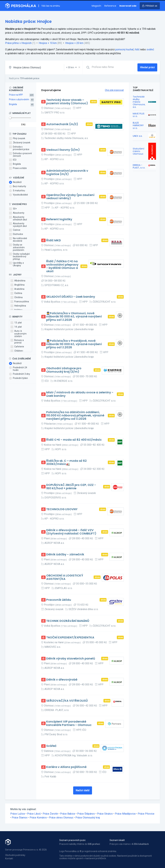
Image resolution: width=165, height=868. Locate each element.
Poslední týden (18, 378)
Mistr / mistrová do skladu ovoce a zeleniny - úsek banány (80, 394)
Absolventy (17, 213)
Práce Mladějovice (125, 814)
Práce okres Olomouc (61, 818)
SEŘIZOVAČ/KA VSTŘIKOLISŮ (67, 701)
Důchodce (16, 234)
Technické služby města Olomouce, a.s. (139, 102)
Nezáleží (15, 182)
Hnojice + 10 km (48, 43)
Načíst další (83, 790)
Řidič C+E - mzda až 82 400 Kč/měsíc (74, 440)
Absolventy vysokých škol (18, 225)
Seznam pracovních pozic (72, 840)
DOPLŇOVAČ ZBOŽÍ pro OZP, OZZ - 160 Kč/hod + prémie (71, 487)
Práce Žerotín (50, 814)
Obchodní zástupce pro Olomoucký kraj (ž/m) (64, 370)
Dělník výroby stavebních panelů (71, 659)
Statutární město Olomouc (138, 151)
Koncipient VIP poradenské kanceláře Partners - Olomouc (69, 723)
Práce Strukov (105, 814)
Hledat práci (147, 67)
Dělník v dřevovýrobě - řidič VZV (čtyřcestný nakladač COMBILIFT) (71, 532)
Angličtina (17, 285)
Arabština (17, 289)
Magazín (96, 6)
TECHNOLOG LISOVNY (62, 509)
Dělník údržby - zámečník (65, 555)
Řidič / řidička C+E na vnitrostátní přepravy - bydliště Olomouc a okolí (62, 266)
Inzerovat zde (128, 6)
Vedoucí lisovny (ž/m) (63, 150)
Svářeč (51, 746)
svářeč (150, 49)
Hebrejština (18, 306)
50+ (13, 209)
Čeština (16, 293)
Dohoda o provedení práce (19, 148)
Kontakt (9, 859)
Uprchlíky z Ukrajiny (16, 264)
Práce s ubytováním (19, 99)
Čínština (17, 297)
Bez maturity (18, 186)
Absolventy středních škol (18, 218)
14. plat (16, 327)
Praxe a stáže (18, 168)
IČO (13, 160)
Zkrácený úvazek (20, 143)
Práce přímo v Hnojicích (18, 43)
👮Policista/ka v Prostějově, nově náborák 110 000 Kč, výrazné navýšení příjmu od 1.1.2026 (74, 344)
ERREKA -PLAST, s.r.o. (139, 166)
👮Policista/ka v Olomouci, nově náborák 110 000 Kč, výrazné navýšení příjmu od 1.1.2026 (74, 317)
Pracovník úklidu (59, 600)
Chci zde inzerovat (114, 90)
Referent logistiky (59, 219)
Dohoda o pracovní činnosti (20, 155)
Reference (110, 6)
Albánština (18, 281)
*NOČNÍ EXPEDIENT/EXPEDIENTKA (70, 638)
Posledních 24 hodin (18, 369)
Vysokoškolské (18, 195)
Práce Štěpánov (86, 814)
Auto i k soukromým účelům (19, 334)
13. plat (16, 323)
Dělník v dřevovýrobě (62, 680)
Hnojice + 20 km (74, 43)
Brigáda (13, 104)
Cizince (15, 230)
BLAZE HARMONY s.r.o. (138, 125)
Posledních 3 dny (19, 374)
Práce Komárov (38, 818)
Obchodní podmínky (15, 855)
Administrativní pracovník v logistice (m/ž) (67, 172)
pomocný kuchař (124, 49)
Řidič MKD (54, 240)
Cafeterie (17, 347)
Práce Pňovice (146, 814)
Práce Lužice (18, 814)
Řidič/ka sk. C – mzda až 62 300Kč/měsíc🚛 (66, 462)
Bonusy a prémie (17, 341)
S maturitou (17, 191)
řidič (137, 49)
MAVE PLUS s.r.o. (139, 115)
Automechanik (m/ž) (62, 124)
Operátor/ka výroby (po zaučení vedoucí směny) (70, 197)
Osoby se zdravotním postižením (17, 247)
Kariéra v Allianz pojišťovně (66, 767)
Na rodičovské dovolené (18, 240)
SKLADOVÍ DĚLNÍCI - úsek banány (71, 297)
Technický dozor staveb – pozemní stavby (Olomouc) (67, 102)
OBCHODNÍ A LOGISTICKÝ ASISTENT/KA (65, 577)
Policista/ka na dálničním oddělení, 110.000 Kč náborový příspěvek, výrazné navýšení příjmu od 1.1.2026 (75, 416)
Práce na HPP (16, 95)
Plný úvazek (17, 139)
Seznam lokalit (117, 840)
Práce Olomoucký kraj (88, 818)
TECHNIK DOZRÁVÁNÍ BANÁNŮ (68, 621)
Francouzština (20, 302)
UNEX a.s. (138, 136)
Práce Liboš (34, 814)
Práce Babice (68, 814)
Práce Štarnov (20, 818)
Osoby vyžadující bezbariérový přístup (19, 256)
